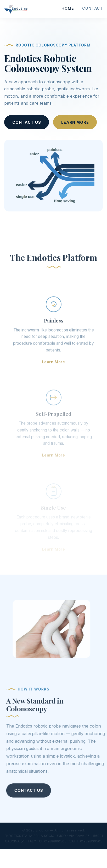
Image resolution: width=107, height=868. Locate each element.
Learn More (75, 122)
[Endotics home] (16, 9)
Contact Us (27, 122)
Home (68, 8)
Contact (92, 8)
